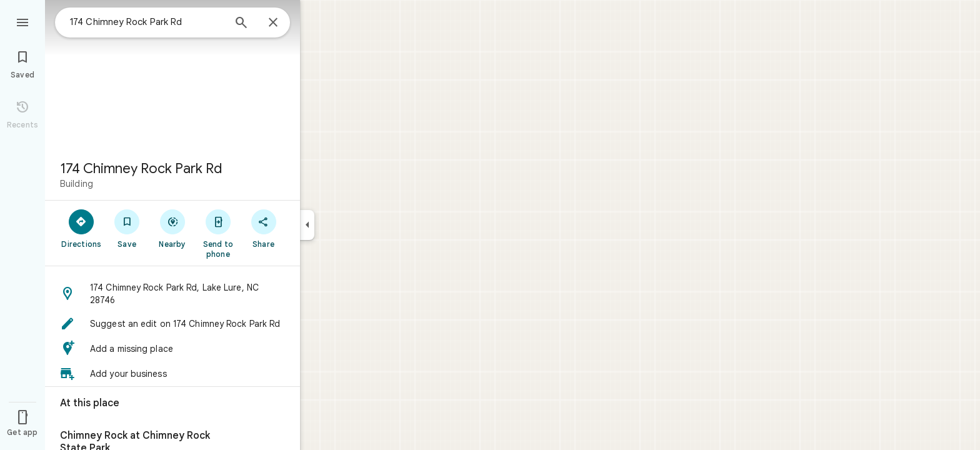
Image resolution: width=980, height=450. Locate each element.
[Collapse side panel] (307, 225)
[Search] (241, 24)
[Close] (273, 23)
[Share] (263, 228)
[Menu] (22, 21)
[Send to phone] (218, 233)
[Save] (127, 228)
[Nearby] (173, 228)
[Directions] (82, 228)
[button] (172, 294)
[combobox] (147, 22)
